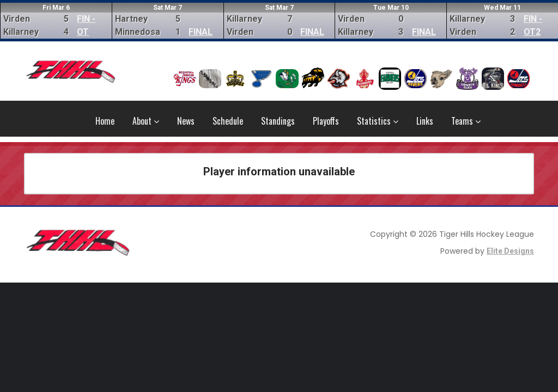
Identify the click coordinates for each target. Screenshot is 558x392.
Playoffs (326, 121)
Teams (466, 121)
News (186, 121)
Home (105, 121)
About (146, 121)
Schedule (228, 121)
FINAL (201, 32)
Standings (278, 121)
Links (425, 121)
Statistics (378, 121)
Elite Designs (510, 251)
